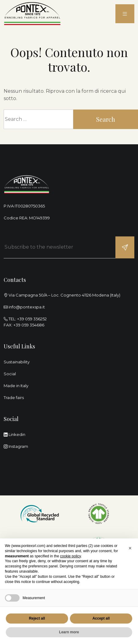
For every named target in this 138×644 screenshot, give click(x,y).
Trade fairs (14, 398)
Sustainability (17, 362)
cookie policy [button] (71, 556)
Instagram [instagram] (16, 446)
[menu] (125, 14)
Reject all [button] (37, 618)
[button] (130, 548)
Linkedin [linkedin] (15, 434)
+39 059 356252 (32, 319)
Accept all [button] (101, 618)
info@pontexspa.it (27, 307)
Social (10, 374)
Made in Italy (16, 386)
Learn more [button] (69, 632)
